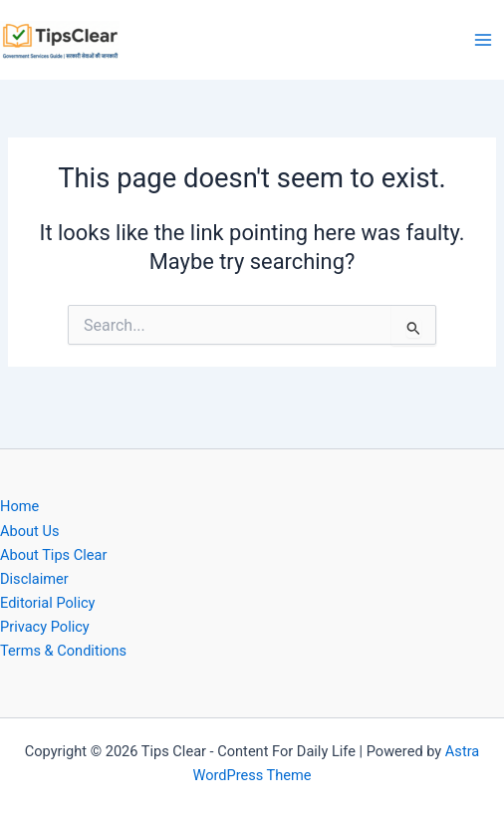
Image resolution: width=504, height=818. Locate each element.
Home (19, 506)
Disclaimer (34, 579)
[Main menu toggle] (483, 40)
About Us (29, 531)
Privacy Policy (45, 627)
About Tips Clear (53, 555)
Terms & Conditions (63, 651)
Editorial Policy (47, 603)
